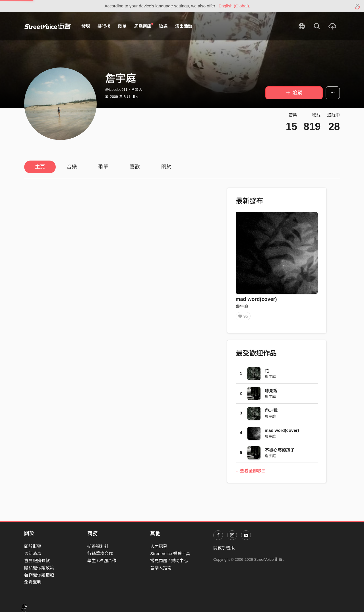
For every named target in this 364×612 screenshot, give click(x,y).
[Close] (358, 6)
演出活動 (184, 26)
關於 (166, 167)
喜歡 (135, 167)
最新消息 (33, 554)
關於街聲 (33, 546)
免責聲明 (33, 582)
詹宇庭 (242, 306)
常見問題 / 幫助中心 (169, 561)
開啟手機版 (224, 548)
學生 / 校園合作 (102, 561)
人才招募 (159, 546)
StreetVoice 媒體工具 (170, 554)
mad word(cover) (256, 299)
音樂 (72, 167)
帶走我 (271, 412)
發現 (86, 26)
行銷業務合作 (100, 554)
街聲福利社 (98, 546)
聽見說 (271, 392)
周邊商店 (144, 26)
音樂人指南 (161, 568)
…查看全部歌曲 (251, 472)
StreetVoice (48, 26)
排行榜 (104, 26)
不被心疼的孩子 (280, 451)
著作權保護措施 (39, 575)
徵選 (163, 26)
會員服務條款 (37, 561)
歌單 (122, 26)
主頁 (40, 167)
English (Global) (234, 6)
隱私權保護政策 (39, 568)
